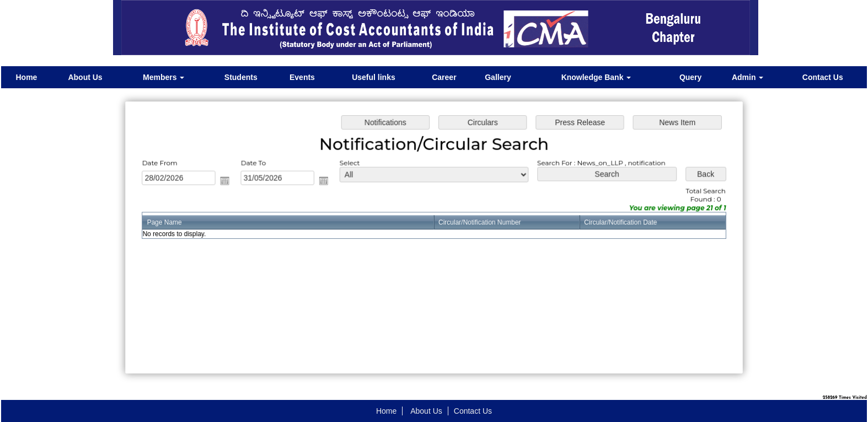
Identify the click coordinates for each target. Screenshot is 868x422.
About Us (85, 77)
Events (302, 77)
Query (690, 77)
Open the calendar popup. (229, 181)
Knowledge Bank (596, 77)
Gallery (498, 77)
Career (444, 77)
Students (241, 77)
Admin (748, 77)
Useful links (374, 77)
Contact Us (823, 77)
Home (26, 77)
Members (164, 77)
